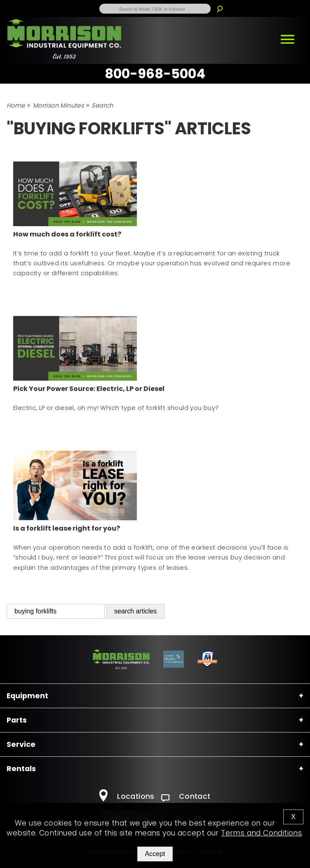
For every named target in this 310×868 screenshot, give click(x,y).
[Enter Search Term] (155, 9)
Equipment (27, 696)
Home (16, 105)
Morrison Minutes (58, 105)
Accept (155, 854)
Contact (186, 796)
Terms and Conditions (261, 833)
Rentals (21, 769)
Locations (127, 796)
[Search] (220, 6)
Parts (17, 720)
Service (21, 744)
